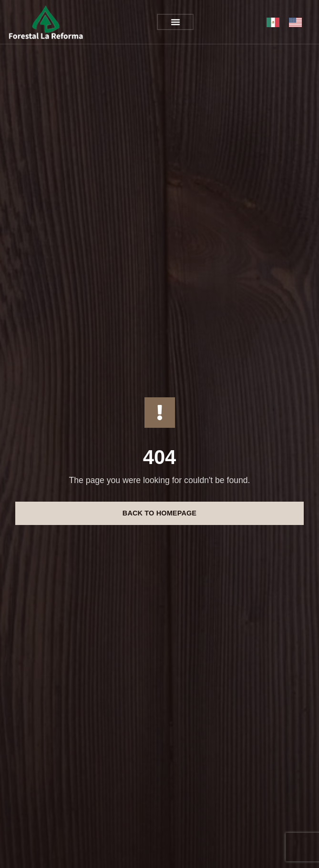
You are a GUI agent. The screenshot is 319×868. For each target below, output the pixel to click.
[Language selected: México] (289, 22)
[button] (175, 22)
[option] (298, 22)
